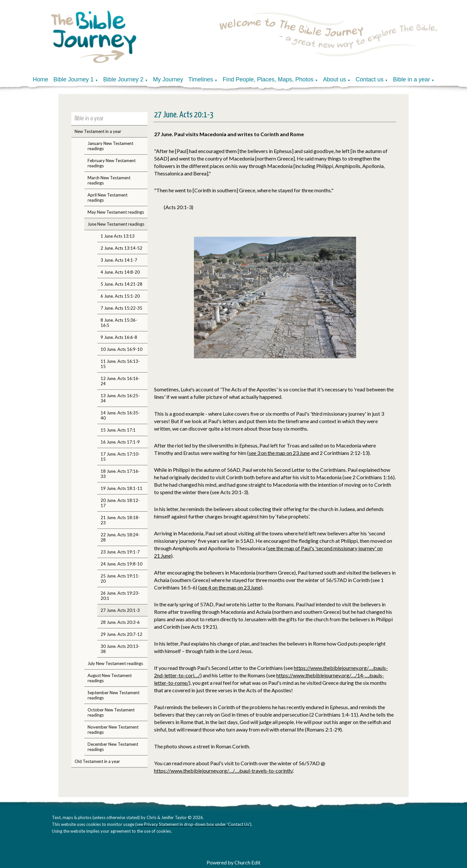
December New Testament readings (113, 747)
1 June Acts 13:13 (118, 236)
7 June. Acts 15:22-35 (121, 308)
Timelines (201, 79)
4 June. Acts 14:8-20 (120, 272)
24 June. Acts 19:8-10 (121, 564)
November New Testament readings (113, 730)
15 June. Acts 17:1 (118, 430)
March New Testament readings (109, 180)
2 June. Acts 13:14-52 (121, 248)
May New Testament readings (116, 212)
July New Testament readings (115, 663)
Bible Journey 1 (74, 79)
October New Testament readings (111, 712)
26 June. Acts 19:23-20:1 (120, 596)
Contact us (369, 79)
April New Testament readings (108, 197)
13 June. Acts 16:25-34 (120, 398)
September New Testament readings (114, 695)
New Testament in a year (98, 131)
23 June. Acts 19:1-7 (120, 552)
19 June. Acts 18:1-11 (121, 488)
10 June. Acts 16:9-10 (121, 349)
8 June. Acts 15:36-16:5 (119, 323)
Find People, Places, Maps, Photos (268, 79)
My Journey (168, 79)
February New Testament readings (112, 163)
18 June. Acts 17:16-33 (120, 474)
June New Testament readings (116, 224)
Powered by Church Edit (233, 862)
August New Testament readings (110, 678)
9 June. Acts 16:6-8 (119, 337)
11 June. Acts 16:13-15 (120, 364)
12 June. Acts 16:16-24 (120, 381)
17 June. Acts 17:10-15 (120, 457)
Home (41, 79)
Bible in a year (412, 79)
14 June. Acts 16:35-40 (120, 415)
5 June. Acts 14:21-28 (121, 284)
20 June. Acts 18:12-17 (120, 503)
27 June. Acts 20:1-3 (120, 610)
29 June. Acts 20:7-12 (121, 634)
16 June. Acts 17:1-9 (120, 442)
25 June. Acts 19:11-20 (120, 578)
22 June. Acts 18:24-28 (120, 537)
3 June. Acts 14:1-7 (119, 260)
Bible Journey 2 (123, 79)
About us (335, 79)
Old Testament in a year (97, 761)
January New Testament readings (110, 146)
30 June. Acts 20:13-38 (120, 649)
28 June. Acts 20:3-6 (120, 622)
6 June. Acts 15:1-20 (120, 296)
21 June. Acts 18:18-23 (120, 520)
